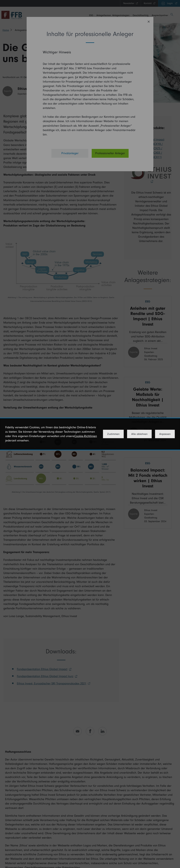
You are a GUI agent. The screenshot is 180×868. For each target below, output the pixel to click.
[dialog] (90, 434)
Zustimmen (113, 434)
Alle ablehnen (139, 434)
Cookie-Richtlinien (86, 436)
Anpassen (165, 434)
